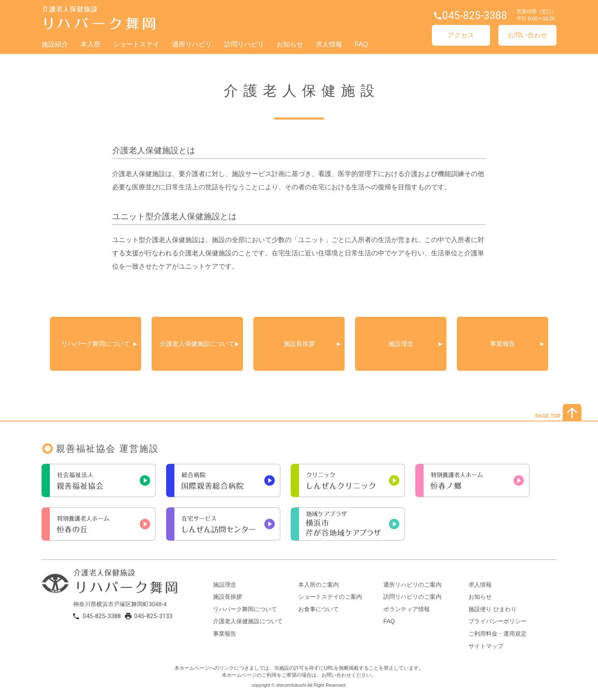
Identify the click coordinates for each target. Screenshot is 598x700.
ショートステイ (136, 44)
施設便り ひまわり (493, 609)
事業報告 (502, 344)
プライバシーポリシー (498, 621)
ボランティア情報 (407, 609)
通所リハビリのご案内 (412, 585)
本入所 (91, 44)
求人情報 (329, 44)
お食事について (319, 609)
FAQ (361, 44)
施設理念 (401, 344)
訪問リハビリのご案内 (412, 597)
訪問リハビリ (244, 44)
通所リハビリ (192, 44)
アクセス (461, 35)
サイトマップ (486, 646)
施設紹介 (55, 44)
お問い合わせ (527, 35)
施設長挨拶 (299, 344)
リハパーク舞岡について (96, 344)
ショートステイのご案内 (330, 597)
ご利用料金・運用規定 (498, 634)
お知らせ (290, 44)
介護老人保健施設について (200, 344)
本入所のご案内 (319, 585)
